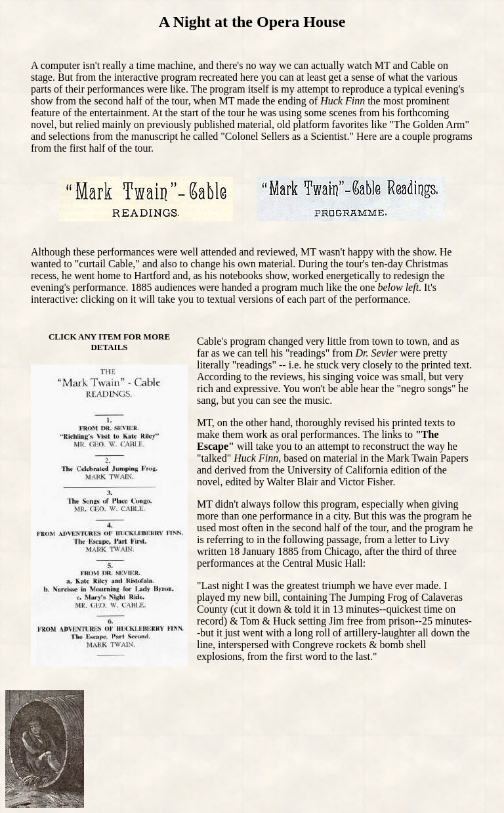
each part (306, 299)
